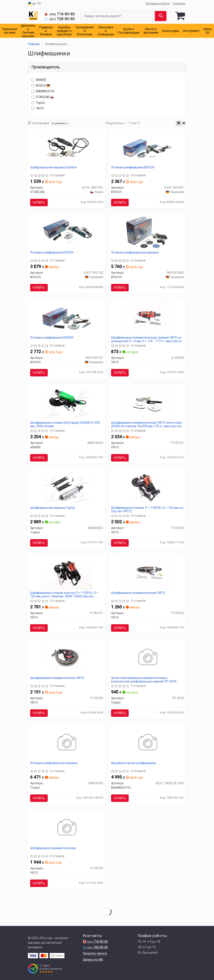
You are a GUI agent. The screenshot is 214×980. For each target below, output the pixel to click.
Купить (39, 203)
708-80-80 (59, 19)
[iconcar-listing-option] (184, 123)
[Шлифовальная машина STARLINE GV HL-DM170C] (67, 147)
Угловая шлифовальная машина (135, 252)
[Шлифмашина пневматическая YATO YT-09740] (67, 658)
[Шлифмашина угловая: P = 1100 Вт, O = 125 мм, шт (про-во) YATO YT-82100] (147, 487)
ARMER (39, 80)
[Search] (161, 16)
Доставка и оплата (157, 4)
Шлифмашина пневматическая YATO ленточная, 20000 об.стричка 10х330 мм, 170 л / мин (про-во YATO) (147, 424)
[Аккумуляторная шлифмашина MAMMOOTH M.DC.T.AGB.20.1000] (147, 743)
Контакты (179, 4)
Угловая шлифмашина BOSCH (133, 167)
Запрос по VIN (93, 960)
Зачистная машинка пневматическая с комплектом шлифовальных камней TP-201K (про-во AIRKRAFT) (144, 680)
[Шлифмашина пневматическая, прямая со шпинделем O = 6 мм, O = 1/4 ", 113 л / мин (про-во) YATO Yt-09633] (147, 317)
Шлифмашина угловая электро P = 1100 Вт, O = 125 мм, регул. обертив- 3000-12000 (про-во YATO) (64, 594)
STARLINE (43, 97)
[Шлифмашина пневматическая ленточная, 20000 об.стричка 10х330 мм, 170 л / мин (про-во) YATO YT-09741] (147, 402)
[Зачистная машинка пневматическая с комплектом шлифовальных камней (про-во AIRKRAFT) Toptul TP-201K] (147, 658)
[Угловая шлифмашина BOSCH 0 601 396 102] (67, 232)
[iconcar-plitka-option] (179, 123)
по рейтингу (60, 123)
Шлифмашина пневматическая (53, 848)
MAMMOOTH (43, 91)
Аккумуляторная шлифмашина (134, 763)
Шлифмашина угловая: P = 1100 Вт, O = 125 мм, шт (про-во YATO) (147, 509)
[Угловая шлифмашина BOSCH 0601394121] (67, 317)
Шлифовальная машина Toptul (52, 508)
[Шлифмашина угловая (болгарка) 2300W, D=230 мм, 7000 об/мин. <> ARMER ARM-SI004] (67, 402)
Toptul (38, 103)
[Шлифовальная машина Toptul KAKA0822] (67, 487)
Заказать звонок (95, 953)
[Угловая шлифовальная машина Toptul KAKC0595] (67, 743)
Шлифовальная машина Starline (53, 167)
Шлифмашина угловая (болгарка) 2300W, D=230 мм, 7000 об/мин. (65, 424)
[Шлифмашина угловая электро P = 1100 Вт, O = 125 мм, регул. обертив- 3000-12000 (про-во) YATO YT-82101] (67, 573)
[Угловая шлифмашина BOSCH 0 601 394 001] (147, 147)
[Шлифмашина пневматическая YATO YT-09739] (67, 828)
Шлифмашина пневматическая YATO (138, 593)
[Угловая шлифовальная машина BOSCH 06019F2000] (147, 232)
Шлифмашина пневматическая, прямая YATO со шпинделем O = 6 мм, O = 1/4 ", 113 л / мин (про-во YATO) (147, 339)
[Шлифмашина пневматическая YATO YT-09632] (147, 573)
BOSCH (41, 86)
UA (32, 4)
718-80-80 (59, 14)
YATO (38, 108)
